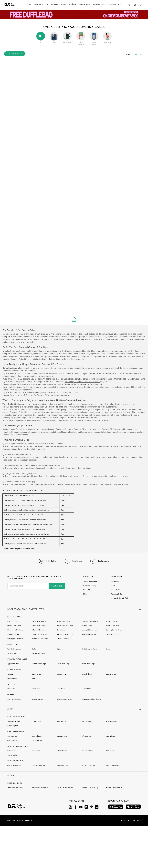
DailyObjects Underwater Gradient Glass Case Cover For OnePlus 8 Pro (28, 524)
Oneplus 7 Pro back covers (85, 429)
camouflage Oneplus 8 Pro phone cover (82, 382)
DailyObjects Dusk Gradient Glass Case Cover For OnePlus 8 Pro (26, 529)
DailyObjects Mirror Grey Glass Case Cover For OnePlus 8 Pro (25, 500)
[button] (74, 610)
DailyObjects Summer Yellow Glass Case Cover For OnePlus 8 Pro (26, 510)
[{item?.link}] (18, 810)
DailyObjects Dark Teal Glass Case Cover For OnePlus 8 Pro (24, 515)
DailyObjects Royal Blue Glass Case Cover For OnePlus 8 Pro (25, 520)
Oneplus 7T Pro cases (112, 429)
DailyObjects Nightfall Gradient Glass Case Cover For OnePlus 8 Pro (27, 534)
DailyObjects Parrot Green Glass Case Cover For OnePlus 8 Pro (25, 539)
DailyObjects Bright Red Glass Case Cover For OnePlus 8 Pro (25, 505)
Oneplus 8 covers (65, 429)
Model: (128, 55)
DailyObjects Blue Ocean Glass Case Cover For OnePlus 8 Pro (25, 544)
